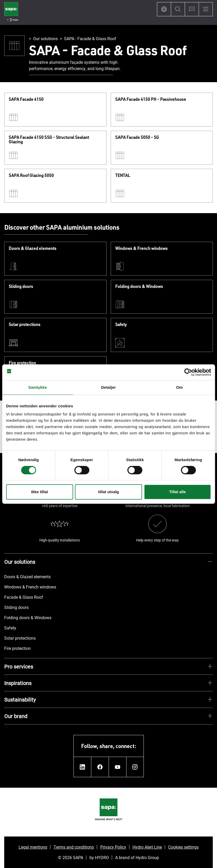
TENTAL (123, 176)
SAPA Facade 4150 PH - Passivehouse (151, 99)
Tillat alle (177, 492)
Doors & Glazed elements (33, 249)
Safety (121, 325)
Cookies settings (183, 847)
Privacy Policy (113, 847)
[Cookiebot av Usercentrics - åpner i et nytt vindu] (188, 372)
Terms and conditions (74, 847)
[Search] (178, 9)
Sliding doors (21, 287)
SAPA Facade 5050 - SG (137, 138)
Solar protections (25, 325)
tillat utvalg (108, 492)
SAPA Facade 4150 (26, 99)
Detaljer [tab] (109, 387)
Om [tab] (179, 387)
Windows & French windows (141, 249)
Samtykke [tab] (38, 387)
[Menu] (206, 9)
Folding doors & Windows (139, 287)
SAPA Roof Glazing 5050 (31, 176)
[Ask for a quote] (192, 9)
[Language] (164, 9)
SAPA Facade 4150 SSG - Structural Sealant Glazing (49, 140)
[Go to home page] (11, 12)
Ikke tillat (40, 492)
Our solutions (45, 38)
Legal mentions (33, 847)
